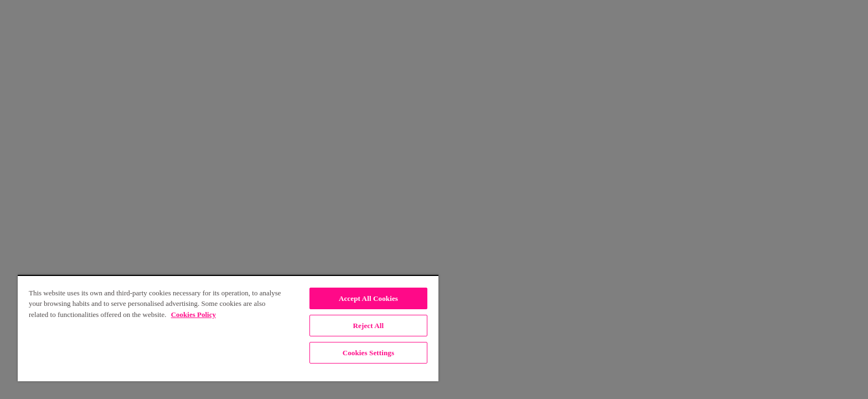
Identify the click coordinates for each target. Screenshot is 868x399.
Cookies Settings (368, 353)
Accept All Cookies (368, 298)
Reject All (369, 326)
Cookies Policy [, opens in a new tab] (193, 314)
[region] (228, 328)
